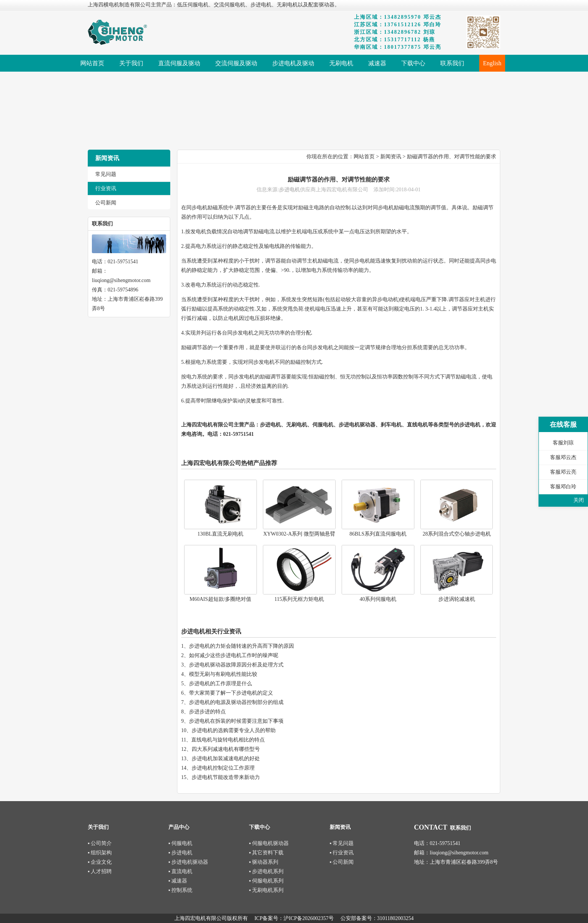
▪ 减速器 (178, 881)
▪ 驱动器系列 (264, 862)
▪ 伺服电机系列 (266, 881)
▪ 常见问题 (342, 843)
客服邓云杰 (563, 457)
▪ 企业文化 (100, 862)
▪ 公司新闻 (342, 862)
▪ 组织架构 (100, 853)
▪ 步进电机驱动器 (188, 862)
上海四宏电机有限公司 (207, 425)
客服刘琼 (563, 443)
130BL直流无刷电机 (221, 534)
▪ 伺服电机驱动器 (269, 843)
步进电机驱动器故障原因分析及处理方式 (236, 665)
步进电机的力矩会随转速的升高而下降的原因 (241, 646)
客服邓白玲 (563, 487)
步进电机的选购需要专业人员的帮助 (234, 730)
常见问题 (106, 174)
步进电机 (289, 190)
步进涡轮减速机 (457, 599)
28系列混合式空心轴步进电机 (457, 534)
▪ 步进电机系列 (266, 871)
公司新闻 (106, 203)
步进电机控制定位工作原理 (223, 768)
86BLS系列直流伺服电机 (378, 534)
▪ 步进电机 (180, 853)
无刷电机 (297, 425)
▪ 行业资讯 (342, 853)
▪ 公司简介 (100, 843)
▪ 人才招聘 (100, 871)
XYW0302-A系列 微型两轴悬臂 (299, 534)
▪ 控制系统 (180, 890)
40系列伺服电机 (378, 599)
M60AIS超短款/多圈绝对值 (221, 599)
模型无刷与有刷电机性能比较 (223, 674)
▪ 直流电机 (180, 871)
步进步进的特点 (207, 712)
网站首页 (364, 157)
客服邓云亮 (563, 472)
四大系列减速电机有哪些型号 (226, 749)
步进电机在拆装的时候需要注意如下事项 (236, 721)
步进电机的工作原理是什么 (220, 684)
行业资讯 (106, 188)
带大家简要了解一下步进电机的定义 (231, 693)
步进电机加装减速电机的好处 (226, 759)
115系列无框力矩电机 (299, 599)
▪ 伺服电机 (180, 843)
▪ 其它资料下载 (266, 853)
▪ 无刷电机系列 (266, 890)
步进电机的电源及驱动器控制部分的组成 (236, 702)
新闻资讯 (391, 157)
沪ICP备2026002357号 (309, 918)
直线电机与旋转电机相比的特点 (228, 740)
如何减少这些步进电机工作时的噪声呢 (234, 655)
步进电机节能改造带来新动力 (226, 777)
